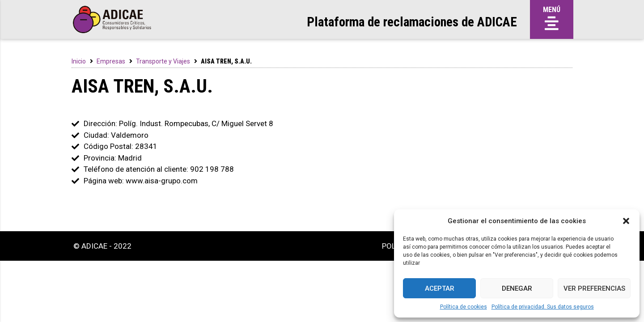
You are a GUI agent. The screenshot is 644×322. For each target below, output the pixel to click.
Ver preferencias (594, 288)
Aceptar (440, 288)
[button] (626, 221)
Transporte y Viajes (163, 61)
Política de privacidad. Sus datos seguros (543, 307)
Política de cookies (464, 307)
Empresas (111, 61)
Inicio (79, 61)
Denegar (517, 288)
